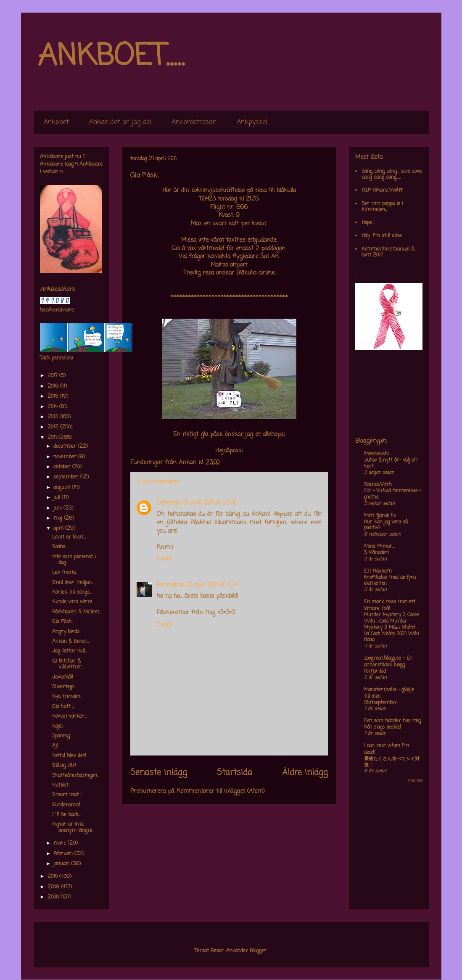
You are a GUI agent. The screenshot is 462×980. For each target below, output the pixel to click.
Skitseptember (380, 703)
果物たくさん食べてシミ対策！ (392, 762)
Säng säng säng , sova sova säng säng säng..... (392, 174)
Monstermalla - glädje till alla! (389, 693)
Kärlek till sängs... (72, 592)
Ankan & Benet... (71, 642)
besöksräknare (57, 310)
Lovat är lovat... (69, 537)
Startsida (235, 773)
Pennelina (170, 585)
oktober (63, 467)
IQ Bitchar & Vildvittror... (68, 664)
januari (62, 864)
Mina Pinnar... (379, 547)
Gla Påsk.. (63, 622)
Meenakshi (376, 454)
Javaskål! (63, 677)
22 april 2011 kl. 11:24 (212, 585)
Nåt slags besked (383, 727)
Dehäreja (169, 503)
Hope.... (368, 223)
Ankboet (56, 122)
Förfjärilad (375, 671)
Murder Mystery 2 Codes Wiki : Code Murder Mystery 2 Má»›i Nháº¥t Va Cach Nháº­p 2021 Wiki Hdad (392, 627)
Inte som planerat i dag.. (74, 560)
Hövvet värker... (70, 716)
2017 (53, 376)
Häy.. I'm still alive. (382, 236)
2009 (54, 887)
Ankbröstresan (194, 122)
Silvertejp (63, 687)
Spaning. (61, 736)
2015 (54, 396)
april (59, 528)
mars (61, 843)
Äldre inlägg (305, 773)
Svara (164, 559)
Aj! (55, 746)
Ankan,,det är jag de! (120, 122)
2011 (53, 438)
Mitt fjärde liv (380, 516)
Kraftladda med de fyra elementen (390, 581)
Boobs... (60, 547)
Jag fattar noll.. (69, 651)
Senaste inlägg (159, 773)
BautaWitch (378, 485)
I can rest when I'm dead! (387, 749)
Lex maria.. (65, 573)
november (66, 457)
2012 (54, 427)
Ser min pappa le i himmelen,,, (382, 207)
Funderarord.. (67, 805)
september (67, 477)
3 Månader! (376, 553)
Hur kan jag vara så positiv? (386, 525)
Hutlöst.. (61, 785)
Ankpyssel (252, 122)
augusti (63, 488)
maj (59, 518)
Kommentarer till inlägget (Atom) (221, 791)
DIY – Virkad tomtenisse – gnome (392, 494)
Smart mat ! (67, 795)
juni (58, 508)
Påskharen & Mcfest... (77, 612)
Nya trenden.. (67, 697)
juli (58, 498)
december (66, 446)
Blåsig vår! (64, 766)
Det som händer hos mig (392, 721)
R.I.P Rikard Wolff (382, 190)
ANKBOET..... (111, 57)
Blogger (258, 951)
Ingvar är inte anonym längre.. (73, 827)
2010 (53, 877)
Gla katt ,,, (63, 707)
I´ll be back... (67, 815)
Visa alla (415, 781)
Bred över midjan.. (73, 583)
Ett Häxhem (378, 571)
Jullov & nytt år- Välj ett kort (391, 464)
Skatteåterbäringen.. (75, 776)
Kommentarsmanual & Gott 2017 (388, 252)
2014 (53, 407)
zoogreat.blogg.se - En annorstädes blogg (388, 662)
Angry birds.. (67, 632)
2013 (54, 417)
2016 (54, 386)
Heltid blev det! (69, 756)
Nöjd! (57, 726)
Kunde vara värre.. (73, 602)
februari (64, 854)
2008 (54, 897)
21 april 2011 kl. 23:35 (210, 503)
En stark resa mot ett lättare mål (390, 605)
